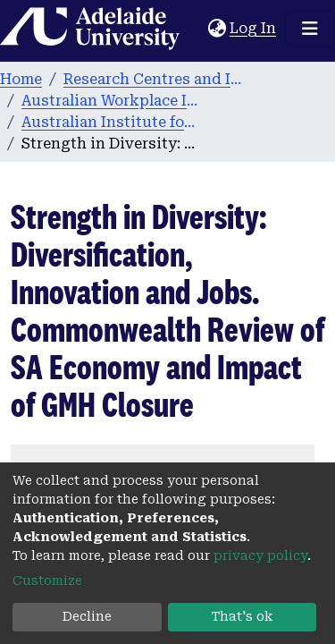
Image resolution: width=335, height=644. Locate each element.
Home (21, 79)
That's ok (242, 616)
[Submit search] (194, 29)
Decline (87, 616)
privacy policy (260, 555)
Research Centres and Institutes (153, 79)
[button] (217, 29)
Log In (254, 28)
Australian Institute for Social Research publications (111, 122)
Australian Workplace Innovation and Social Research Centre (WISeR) (111, 101)
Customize (47, 580)
